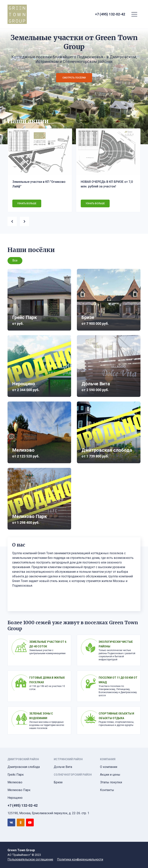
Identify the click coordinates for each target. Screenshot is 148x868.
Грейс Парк (16, 775)
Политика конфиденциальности (80, 859)
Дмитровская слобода (24, 767)
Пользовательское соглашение (30, 859)
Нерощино (15, 798)
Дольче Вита (63, 767)
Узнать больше (27, 203)
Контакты (107, 790)
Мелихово (15, 782)
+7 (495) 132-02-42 (110, 14)
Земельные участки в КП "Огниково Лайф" (39, 184)
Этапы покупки (111, 782)
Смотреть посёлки (74, 78)
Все (15, 260)
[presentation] (14, 221)
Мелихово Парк (19, 790)
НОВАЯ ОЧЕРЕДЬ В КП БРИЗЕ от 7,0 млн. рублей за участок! (107, 184)
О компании (109, 767)
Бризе (58, 782)
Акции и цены (110, 775)
